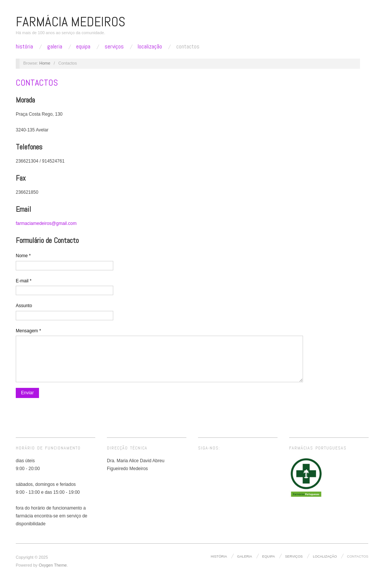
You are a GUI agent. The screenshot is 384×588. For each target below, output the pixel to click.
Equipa (83, 47)
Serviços (114, 47)
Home (45, 63)
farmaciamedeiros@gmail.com (46, 223)
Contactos (188, 47)
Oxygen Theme (53, 573)
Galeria (55, 47)
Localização (150, 47)
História (24, 47)
